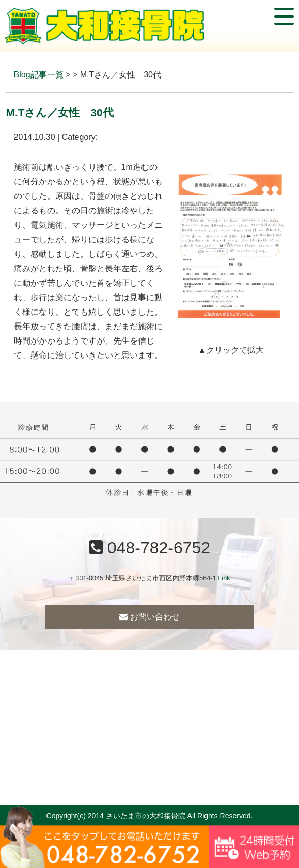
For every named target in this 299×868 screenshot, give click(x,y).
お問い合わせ (149, 617)
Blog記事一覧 (39, 75)
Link (224, 578)
